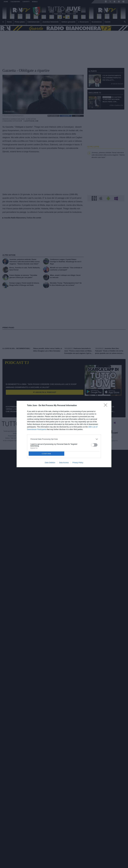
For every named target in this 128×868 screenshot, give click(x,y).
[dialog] (64, 434)
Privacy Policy (78, 463)
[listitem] (64, 439)
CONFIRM (46, 454)
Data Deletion (50, 463)
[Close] (106, 406)
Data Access (64, 463)
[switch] (94, 445)
